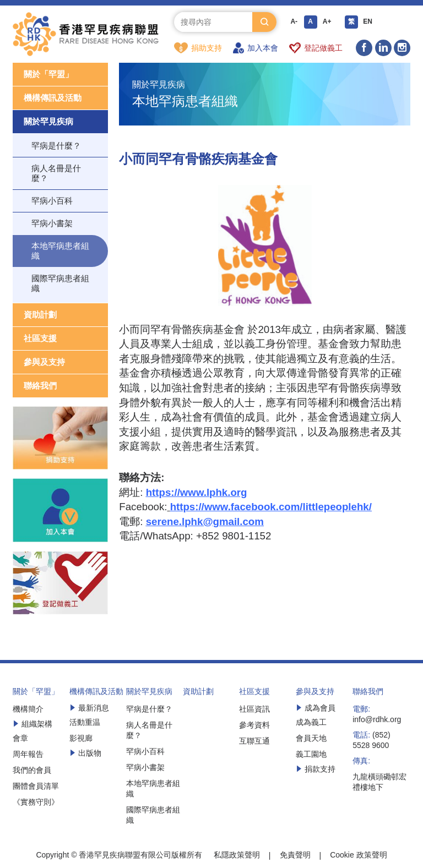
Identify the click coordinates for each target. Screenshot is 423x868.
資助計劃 (40, 315)
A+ (327, 22)
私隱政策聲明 (237, 855)
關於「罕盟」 (48, 75)
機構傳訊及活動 (53, 98)
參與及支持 (44, 362)
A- (294, 22)
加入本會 (256, 48)
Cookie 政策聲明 (358, 855)
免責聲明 (295, 855)
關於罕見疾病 (48, 122)
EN (368, 22)
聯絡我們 (40, 386)
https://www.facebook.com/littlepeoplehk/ (271, 507)
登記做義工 (316, 48)
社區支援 (40, 339)
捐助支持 (198, 48)
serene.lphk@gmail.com (205, 522)
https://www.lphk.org (197, 493)
